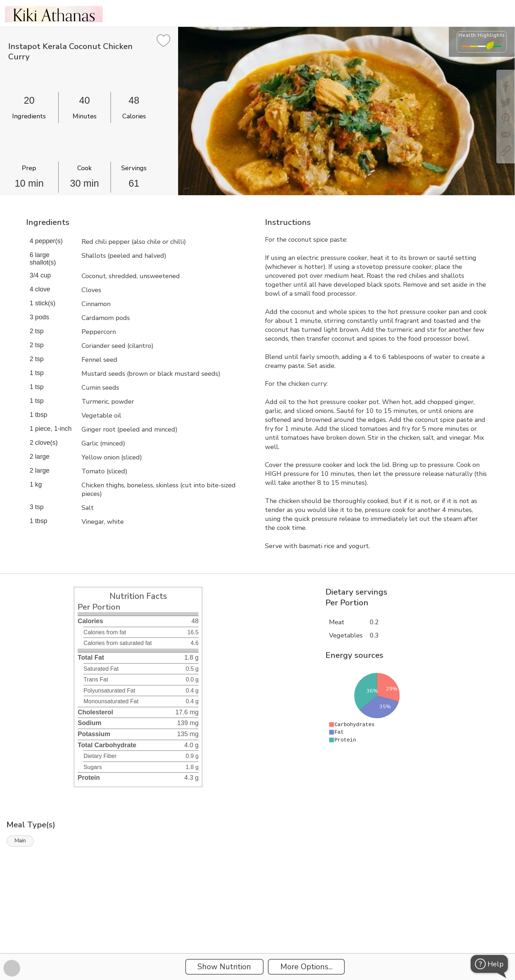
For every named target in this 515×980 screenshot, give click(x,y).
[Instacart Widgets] (257, 929)
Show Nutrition (224, 967)
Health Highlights (482, 35)
